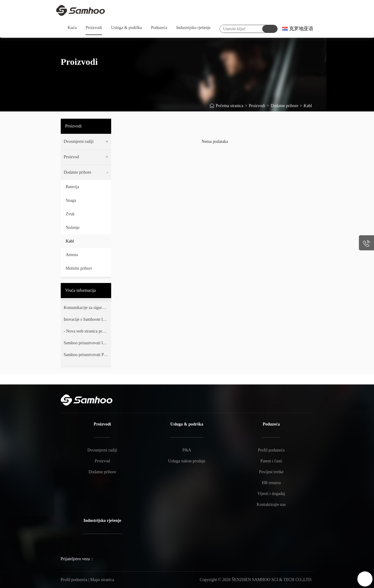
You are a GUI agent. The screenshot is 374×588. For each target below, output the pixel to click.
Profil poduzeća (271, 450)
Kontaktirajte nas (271, 504)
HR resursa (271, 483)
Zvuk (70, 214)
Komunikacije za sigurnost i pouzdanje (86, 309)
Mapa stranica (102, 580)
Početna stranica (229, 109)
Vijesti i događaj (271, 494)
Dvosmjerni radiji (102, 450)
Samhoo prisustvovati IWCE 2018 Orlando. (85, 344)
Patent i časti (271, 461)
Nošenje (73, 228)
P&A (187, 450)
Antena (72, 255)
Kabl (308, 109)
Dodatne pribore (284, 109)
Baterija (72, 187)
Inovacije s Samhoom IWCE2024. (85, 321)
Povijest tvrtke (271, 472)
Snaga (71, 200)
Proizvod (102, 461)
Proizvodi (257, 109)
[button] (86, 142)
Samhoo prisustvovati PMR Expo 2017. (86, 356)
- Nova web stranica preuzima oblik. (86, 333)
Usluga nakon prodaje (187, 461)
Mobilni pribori (79, 268)
